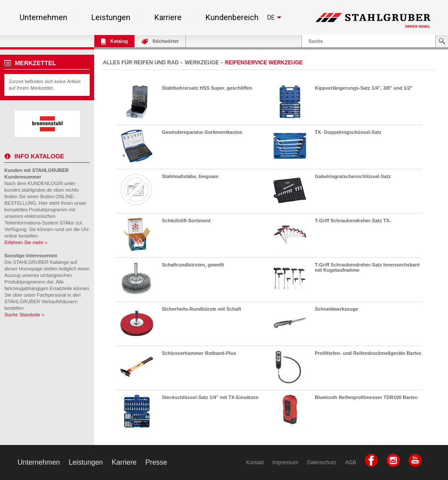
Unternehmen (44, 18)
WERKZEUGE (202, 63)
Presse (156, 462)
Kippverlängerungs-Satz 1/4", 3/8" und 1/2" (364, 88)
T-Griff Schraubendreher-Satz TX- (353, 221)
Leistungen (111, 18)
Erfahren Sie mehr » (26, 242)
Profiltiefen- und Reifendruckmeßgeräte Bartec (368, 353)
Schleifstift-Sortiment (186, 221)
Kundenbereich (232, 18)
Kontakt (255, 462)
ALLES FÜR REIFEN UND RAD (141, 63)
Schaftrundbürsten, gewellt (193, 265)
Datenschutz (322, 462)
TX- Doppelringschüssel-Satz (348, 132)
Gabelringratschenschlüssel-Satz (353, 176)
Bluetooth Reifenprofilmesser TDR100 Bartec (366, 397)
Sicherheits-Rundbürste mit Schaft (201, 309)
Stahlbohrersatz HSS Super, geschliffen (207, 88)
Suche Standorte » (24, 315)
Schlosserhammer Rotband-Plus (199, 353)
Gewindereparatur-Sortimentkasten (202, 132)
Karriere (168, 18)
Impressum (285, 462)
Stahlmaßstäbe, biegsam (190, 176)
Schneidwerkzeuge (337, 309)
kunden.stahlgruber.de (28, 190)
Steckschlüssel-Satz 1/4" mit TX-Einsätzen (210, 397)
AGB (351, 462)
